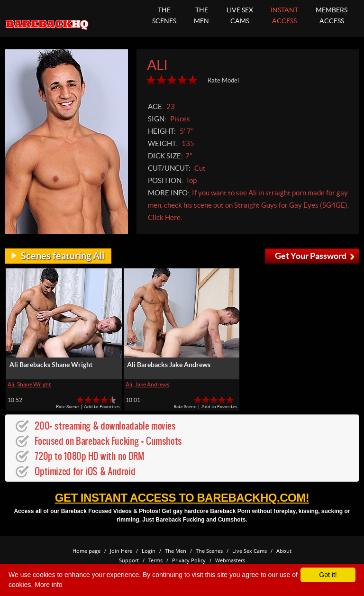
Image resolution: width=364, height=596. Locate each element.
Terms (155, 560)
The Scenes (209, 551)
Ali (11, 384)
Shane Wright (34, 384)
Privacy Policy (189, 560)
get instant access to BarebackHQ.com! (182, 498)
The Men (176, 551)
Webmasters (230, 560)
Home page (86, 551)
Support (129, 560)
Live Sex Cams (250, 551)
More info (48, 585)
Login (149, 551)
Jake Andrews (152, 384)
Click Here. (165, 217)
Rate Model (223, 80)
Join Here (121, 551)
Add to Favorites (102, 407)
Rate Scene (67, 407)
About (284, 551)
